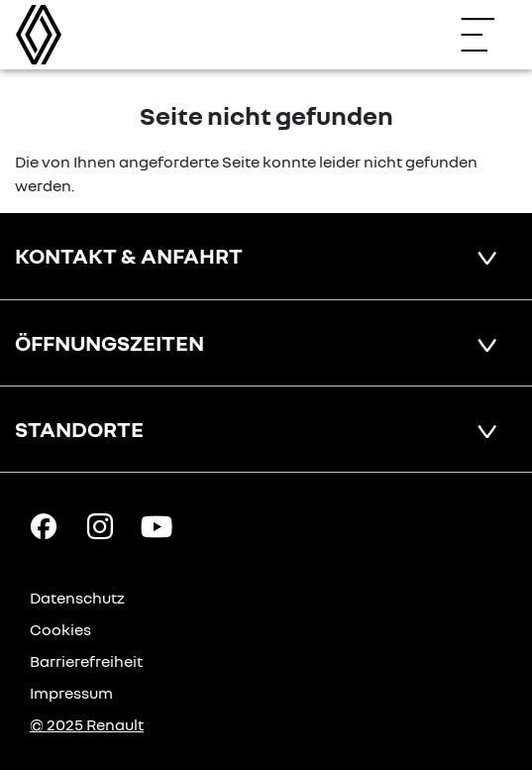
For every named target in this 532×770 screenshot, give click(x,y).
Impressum (71, 693)
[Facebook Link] (44, 525)
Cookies (60, 629)
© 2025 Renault (87, 724)
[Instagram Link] (100, 525)
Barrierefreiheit (86, 661)
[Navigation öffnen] (487, 35)
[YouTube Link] (157, 525)
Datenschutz (77, 598)
